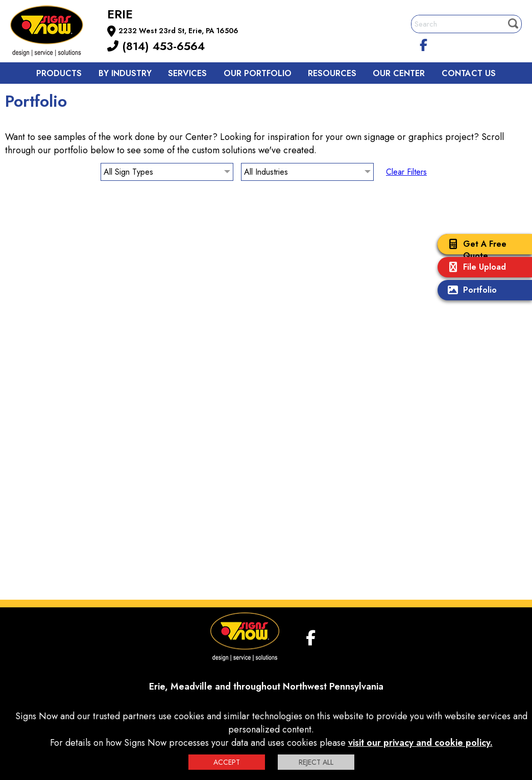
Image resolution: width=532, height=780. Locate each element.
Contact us (469, 73)
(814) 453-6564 (156, 46)
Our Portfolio (258, 73)
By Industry (125, 73)
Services (187, 73)
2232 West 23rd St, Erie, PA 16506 (178, 31)
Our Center (399, 73)
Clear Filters (406, 172)
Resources (332, 73)
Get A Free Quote (475, 250)
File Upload (474, 268)
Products (59, 73)
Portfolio (470, 291)
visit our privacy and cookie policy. (420, 743)
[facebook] (424, 43)
